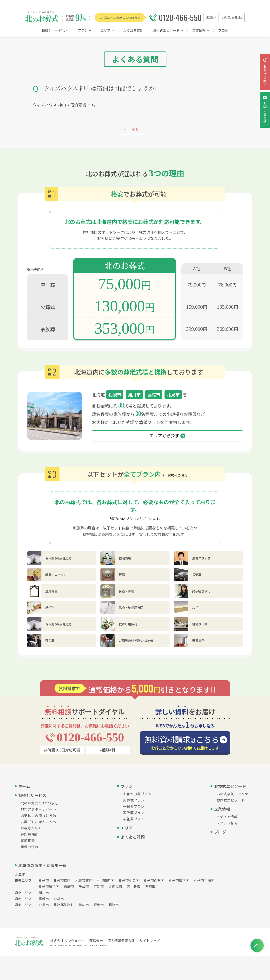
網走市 (99, 905)
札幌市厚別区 (179, 880)
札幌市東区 (84, 880)
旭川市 (44, 893)
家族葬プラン (134, 813)
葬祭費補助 (30, 834)
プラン (84, 31)
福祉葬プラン (134, 819)
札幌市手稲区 (204, 880)
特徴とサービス (55, 31)
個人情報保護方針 (121, 941)
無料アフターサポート (39, 809)
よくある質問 (133, 31)
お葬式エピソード (168, 31)
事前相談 (28, 840)
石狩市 (150, 886)
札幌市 (44, 880)
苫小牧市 (134, 886)
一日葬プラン (134, 806)
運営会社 (96, 941)
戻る (135, 129)
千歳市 (84, 886)
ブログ (223, 31)
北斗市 (59, 899)
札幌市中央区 (129, 880)
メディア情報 (227, 817)
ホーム (24, 786)
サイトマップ (150, 941)
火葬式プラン (134, 800)
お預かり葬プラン (137, 794)
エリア (127, 828)
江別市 (99, 886)
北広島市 (115, 886)
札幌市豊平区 (49, 886)
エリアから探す (167, 436)
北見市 (44, 905)
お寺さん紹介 (31, 828)
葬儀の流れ (30, 847)
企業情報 (201, 31)
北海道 (20, 874)
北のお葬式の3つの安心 (40, 803)
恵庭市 (69, 886)
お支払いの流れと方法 (39, 815)
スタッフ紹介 (227, 823)
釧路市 (114, 905)
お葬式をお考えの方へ (39, 822)
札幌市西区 (105, 880)
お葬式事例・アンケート (236, 794)
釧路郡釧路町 (64, 905)
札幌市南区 (62, 880)
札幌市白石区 (154, 880)
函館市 (44, 899)
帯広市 (84, 905)
